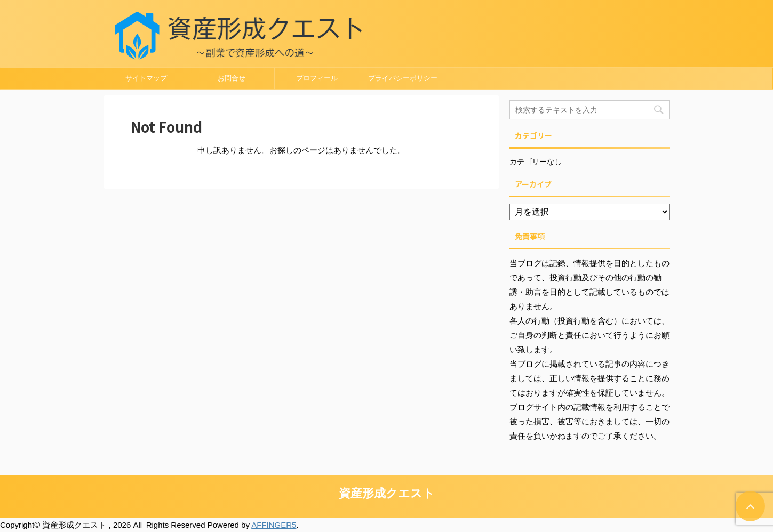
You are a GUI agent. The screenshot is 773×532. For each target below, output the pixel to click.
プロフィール (317, 78)
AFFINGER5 (274, 525)
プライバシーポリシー (403, 78)
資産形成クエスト (387, 493)
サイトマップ (146, 78)
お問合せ (232, 78)
